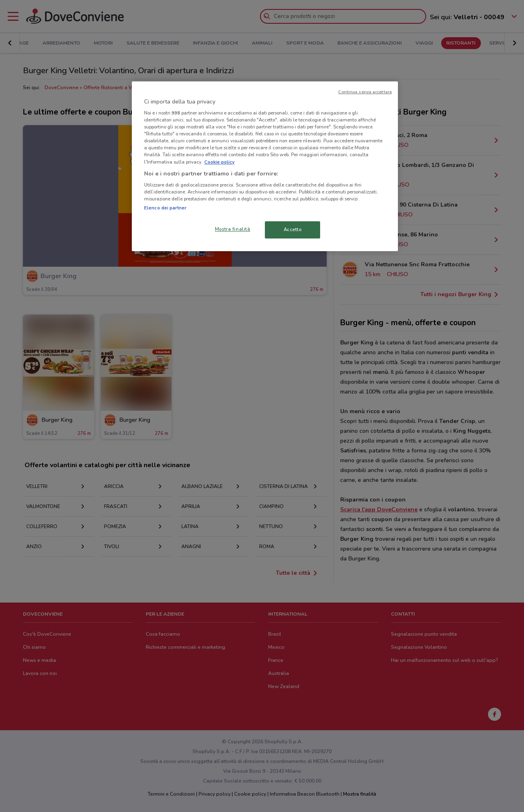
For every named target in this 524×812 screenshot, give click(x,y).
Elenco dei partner (165, 208)
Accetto (293, 229)
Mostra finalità (233, 229)
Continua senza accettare (365, 92)
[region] (265, 166)
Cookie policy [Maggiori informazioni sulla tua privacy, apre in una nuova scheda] (219, 162)
